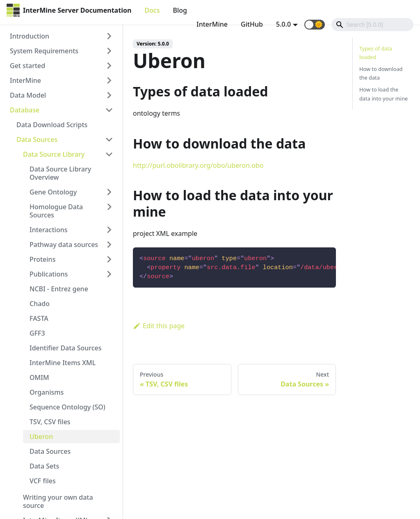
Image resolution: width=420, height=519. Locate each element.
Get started (27, 66)
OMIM (39, 377)
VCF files (43, 481)
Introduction (30, 36)
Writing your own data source (58, 501)
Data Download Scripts (52, 125)
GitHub (252, 24)
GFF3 (37, 333)
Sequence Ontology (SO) (67, 407)
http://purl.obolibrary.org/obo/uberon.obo (198, 165)
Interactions (49, 230)
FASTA (39, 318)
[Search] (372, 25)
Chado (40, 304)
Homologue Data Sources (56, 211)
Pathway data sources (64, 245)
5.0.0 (283, 24)
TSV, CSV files (50, 422)
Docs (152, 10)
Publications (49, 274)
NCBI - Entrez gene (59, 289)
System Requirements (44, 51)
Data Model (28, 95)
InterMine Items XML (63, 363)
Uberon (41, 437)
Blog (180, 10)
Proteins (42, 259)
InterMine (212, 24)
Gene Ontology (53, 192)
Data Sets (44, 466)
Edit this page (159, 326)
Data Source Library (54, 154)
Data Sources (37, 139)
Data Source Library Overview (60, 173)
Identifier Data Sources (66, 348)
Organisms (47, 392)
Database (25, 110)
